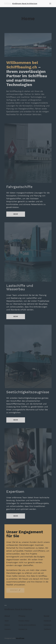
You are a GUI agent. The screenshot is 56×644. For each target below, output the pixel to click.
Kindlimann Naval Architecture (25, 4)
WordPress (20, 638)
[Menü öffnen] (50, 4)
